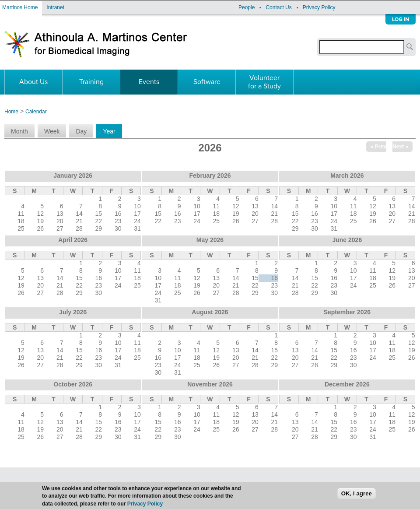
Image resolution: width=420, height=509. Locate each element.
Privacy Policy (319, 7)
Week (52, 131)
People (247, 7)
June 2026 (347, 240)
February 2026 (210, 176)
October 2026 (73, 384)
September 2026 (347, 312)
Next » (400, 147)
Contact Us (278, 7)
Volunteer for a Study (264, 82)
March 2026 (347, 176)
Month (19, 131)
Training (91, 82)
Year (112, 131)
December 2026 (347, 384)
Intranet (55, 7)
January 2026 (73, 176)
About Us (33, 82)
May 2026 (210, 240)
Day (81, 131)
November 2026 (210, 384)
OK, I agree (357, 498)
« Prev (378, 147)
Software (207, 82)
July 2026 (73, 312)
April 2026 (73, 240)
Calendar (36, 112)
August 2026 (210, 312)
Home (11, 112)
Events (149, 82)
